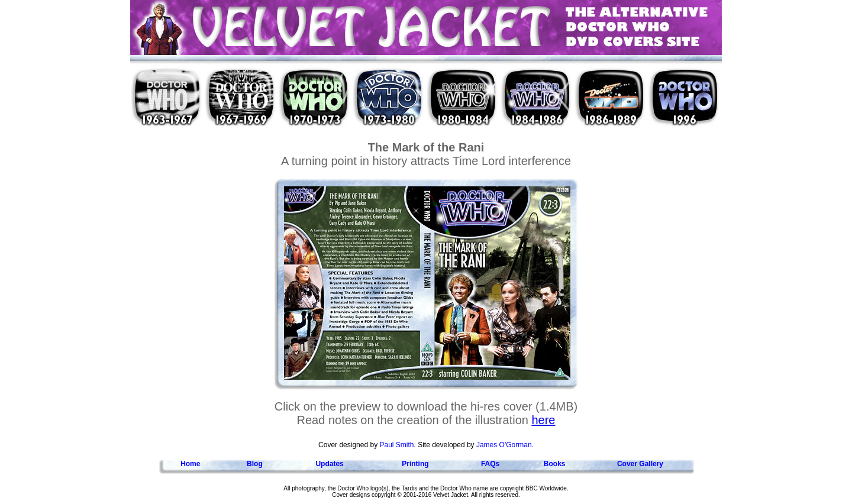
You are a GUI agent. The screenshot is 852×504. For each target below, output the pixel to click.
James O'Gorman (504, 445)
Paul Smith (396, 445)
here (543, 420)
